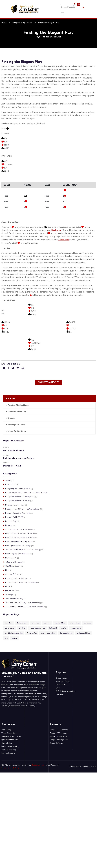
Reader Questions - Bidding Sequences (22, 582)
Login (79, 4)
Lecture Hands (12, 591)
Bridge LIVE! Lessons (58, 733)
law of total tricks (48, 633)
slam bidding (60, 623)
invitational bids (83, 633)
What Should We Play (16, 599)
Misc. (9, 570)
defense (47, 623)
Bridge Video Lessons (59, 730)
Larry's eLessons (8, 753)
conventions (75, 623)
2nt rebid (53, 628)
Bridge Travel (61, 678)
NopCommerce (38, 765)
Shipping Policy (89, 766)
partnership (10, 628)
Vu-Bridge (11, 595)
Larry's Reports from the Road (19, 554)
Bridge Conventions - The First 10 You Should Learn (28, 493)
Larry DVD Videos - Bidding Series (20, 542)
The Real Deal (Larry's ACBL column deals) (25, 550)
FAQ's (9, 587)
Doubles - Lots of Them (16, 505)
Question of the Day (17, 412)
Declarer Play (12, 521)
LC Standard (12, 485)
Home (4, 23)
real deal (9, 623)
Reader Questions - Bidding (18, 578)
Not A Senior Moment (14, 451)
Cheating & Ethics (14, 574)
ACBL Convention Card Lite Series (20, 529)
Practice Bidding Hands (19, 405)
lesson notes (76, 628)
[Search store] (73, 7)
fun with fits (32, 633)
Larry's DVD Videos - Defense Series (21, 534)
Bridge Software (57, 743)
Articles (12, 399)
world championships (14, 633)
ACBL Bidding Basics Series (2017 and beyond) (26, 607)
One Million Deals (14, 566)
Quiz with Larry (7, 743)
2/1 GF (10, 481)
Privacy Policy (75, 766)
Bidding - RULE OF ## (15, 517)
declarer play (22, 623)
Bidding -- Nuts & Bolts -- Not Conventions (24, 509)
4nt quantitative (66, 633)
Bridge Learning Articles (22, 23)
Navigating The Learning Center (19, 489)
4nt (6, 638)
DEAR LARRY (12, 558)
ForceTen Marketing (10, 768)
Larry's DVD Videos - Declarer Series (21, 538)
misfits (64, 628)
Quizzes (12, 418)
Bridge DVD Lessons (58, 736)
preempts (36, 623)
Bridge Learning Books (59, 740)
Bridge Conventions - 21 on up (19, 501)
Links (58, 688)
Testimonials (61, 685)
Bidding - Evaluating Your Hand (19, 513)
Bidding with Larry (9, 750)
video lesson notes (37, 628)
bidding (22, 628)
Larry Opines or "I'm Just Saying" (20, 546)
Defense (10, 525)
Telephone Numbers (15, 562)
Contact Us (60, 694)
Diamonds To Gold (12, 466)
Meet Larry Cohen (63, 681)
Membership (6, 730)
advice (15, 638)
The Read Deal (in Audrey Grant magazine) (24, 603)
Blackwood (56, 230)
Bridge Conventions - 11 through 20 (21, 497)
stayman (87, 623)
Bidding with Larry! (16, 425)
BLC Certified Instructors (65, 691)
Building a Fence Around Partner (19, 458)
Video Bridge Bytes (17, 431)
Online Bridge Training (10, 746)
